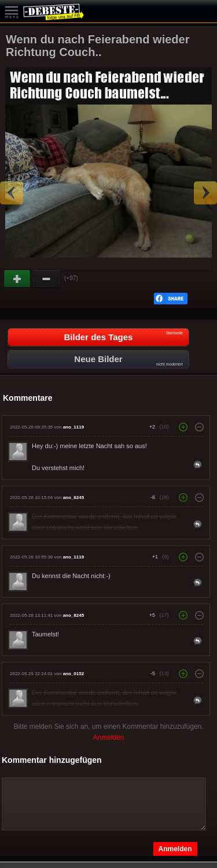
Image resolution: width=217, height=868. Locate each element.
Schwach (47, 279)
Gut (18, 279)
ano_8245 (73, 498)
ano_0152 (73, 674)
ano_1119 (73, 427)
